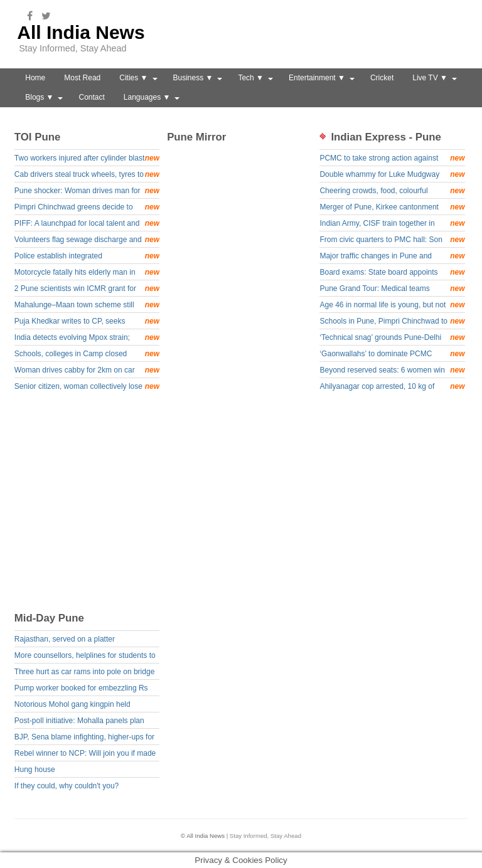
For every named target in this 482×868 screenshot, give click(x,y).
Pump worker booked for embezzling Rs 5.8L (81, 690)
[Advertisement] (246, 507)
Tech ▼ (251, 78)
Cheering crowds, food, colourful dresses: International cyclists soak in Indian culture (392, 192)
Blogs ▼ (39, 97)
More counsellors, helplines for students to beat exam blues (85, 657)
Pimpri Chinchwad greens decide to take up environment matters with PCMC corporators (87, 208)
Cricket (382, 78)
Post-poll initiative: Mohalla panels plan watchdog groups (79, 722)
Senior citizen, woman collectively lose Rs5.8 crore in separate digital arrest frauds (87, 387)
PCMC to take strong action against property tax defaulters (392, 159)
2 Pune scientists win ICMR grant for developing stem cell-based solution (87, 289)
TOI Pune (37, 137)
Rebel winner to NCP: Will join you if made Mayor (85, 755)
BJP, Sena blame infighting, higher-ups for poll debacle (84, 738)
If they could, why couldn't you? (67, 786)
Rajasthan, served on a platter (65, 639)
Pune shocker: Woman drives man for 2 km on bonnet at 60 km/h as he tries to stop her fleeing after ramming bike (87, 192)
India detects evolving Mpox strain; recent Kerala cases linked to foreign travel (87, 338)
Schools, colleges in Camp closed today (87, 355)
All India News (81, 32)
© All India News (203, 836)
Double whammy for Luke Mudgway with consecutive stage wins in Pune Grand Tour (392, 175)
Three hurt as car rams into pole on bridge (84, 672)
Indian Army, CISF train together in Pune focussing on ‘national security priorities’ (392, 224)
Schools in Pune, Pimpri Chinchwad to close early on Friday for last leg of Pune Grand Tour (392, 322)
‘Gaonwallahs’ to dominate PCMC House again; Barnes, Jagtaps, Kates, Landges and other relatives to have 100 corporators (392, 355)
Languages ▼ (147, 97)
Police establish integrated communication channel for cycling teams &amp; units (87, 257)
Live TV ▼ (430, 78)
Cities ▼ (133, 78)
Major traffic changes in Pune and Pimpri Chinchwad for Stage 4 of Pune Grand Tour (392, 257)
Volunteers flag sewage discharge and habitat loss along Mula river (87, 241)
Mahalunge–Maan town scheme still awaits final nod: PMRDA (87, 306)
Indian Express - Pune (386, 137)
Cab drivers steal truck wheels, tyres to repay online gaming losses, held (87, 175)
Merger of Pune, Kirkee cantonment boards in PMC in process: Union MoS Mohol (392, 208)
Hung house (35, 770)
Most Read (82, 78)
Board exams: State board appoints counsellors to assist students (392, 273)
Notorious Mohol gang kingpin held (72, 704)
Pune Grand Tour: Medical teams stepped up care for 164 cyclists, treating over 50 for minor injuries (392, 289)
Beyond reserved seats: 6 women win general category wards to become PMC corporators (392, 371)
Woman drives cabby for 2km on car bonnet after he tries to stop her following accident (87, 371)
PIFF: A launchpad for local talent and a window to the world (87, 224)
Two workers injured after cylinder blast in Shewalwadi (87, 159)
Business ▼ (193, 78)
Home (35, 78)
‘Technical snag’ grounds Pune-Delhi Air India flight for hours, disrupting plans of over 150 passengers (392, 338)
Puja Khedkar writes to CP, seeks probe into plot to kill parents (87, 322)
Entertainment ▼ (317, 78)
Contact (91, 97)
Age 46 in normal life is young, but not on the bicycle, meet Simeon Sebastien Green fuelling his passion (392, 306)
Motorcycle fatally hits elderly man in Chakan (87, 273)
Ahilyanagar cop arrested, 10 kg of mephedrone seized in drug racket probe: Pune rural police (392, 387)
